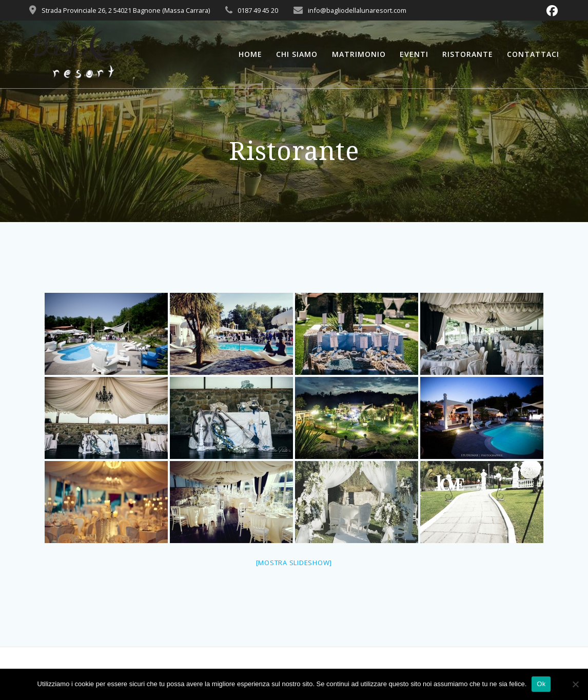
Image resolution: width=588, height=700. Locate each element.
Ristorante (468, 54)
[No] (575, 684)
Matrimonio (359, 54)
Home (250, 54)
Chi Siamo (297, 54)
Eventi (414, 54)
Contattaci (533, 54)
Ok (541, 684)
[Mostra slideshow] (294, 563)
